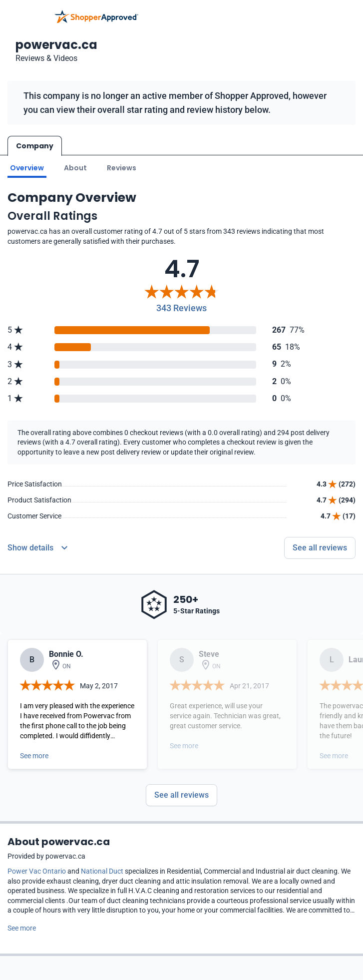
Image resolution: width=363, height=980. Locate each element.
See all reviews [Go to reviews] (320, 548)
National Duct (102, 871)
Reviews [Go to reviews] (122, 168)
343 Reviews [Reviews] (181, 308)
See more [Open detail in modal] (34, 756)
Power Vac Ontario (37, 871)
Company (35, 146)
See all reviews (181, 795)
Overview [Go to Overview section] (27, 168)
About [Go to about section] (75, 168)
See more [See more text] (22, 928)
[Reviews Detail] (37, 548)
